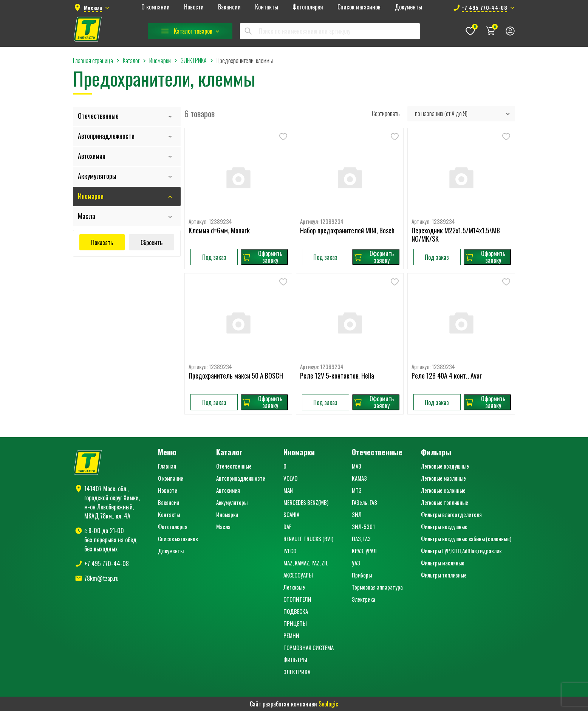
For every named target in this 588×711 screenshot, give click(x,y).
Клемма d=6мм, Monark (219, 231)
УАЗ (356, 563)
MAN (288, 490)
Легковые (294, 587)
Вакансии (229, 7)
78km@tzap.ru (101, 578)
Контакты (267, 7)
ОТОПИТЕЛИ (297, 599)
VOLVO (290, 478)
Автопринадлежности (106, 136)
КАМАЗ (359, 478)
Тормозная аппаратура (377, 587)
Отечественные (98, 116)
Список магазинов (359, 7)
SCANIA (291, 514)
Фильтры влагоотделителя (451, 514)
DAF (287, 526)
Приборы (362, 575)
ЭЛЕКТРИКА (297, 672)
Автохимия (92, 156)
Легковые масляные (443, 478)
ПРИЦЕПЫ (295, 623)
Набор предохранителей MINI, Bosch (347, 231)
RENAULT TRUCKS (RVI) (308, 539)
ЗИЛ (357, 514)
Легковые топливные (445, 502)
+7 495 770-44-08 (107, 564)
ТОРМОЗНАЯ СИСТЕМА (309, 647)
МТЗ (357, 490)
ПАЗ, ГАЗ (361, 539)
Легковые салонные (443, 490)
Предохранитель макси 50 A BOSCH (236, 376)
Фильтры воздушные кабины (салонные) (466, 539)
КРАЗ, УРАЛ (364, 551)
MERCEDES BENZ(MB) (306, 502)
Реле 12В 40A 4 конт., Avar (447, 376)
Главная (167, 466)
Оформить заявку (262, 257)
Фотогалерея (308, 7)
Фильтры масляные (443, 563)
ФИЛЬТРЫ (295, 660)
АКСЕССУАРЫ (298, 575)
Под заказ (214, 257)
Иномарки (91, 196)
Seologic (328, 704)
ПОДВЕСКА (296, 611)
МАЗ (357, 466)
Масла (87, 216)
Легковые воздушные (445, 466)
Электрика (364, 599)
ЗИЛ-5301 (363, 526)
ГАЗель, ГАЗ (364, 502)
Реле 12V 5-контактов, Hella (337, 376)
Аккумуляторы (97, 176)
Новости (194, 7)
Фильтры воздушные (444, 526)
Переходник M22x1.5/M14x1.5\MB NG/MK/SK (456, 235)
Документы (409, 7)
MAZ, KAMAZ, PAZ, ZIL (306, 563)
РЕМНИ (291, 635)
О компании (156, 7)
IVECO (290, 551)
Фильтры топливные (444, 575)
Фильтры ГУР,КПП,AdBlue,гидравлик (461, 551)
